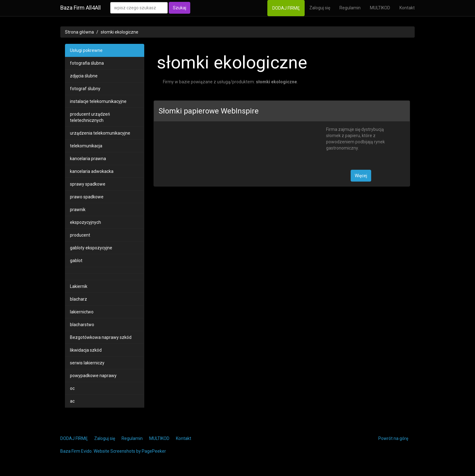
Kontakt (407, 8)
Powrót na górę (393, 438)
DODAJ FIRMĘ (286, 8)
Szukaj (180, 8)
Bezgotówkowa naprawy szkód (101, 337)
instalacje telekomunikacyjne (98, 101)
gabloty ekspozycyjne (91, 248)
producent (80, 235)
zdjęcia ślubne (84, 76)
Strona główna (79, 32)
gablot (76, 261)
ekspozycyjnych (85, 222)
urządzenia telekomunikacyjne (100, 133)
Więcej (361, 176)
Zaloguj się (320, 8)
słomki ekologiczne (120, 32)
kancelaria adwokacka (92, 171)
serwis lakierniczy (87, 363)
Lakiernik (79, 286)
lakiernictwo (82, 312)
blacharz (78, 299)
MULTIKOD (380, 8)
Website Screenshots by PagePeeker (130, 451)
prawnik (78, 210)
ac (72, 401)
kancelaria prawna (88, 159)
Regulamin (350, 8)
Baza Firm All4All (81, 8)
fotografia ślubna (87, 63)
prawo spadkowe (87, 197)
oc (72, 388)
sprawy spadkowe (88, 184)
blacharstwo (82, 325)
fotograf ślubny (85, 89)
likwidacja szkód (86, 350)
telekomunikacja (86, 146)
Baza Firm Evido (76, 451)
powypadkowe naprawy (93, 376)
